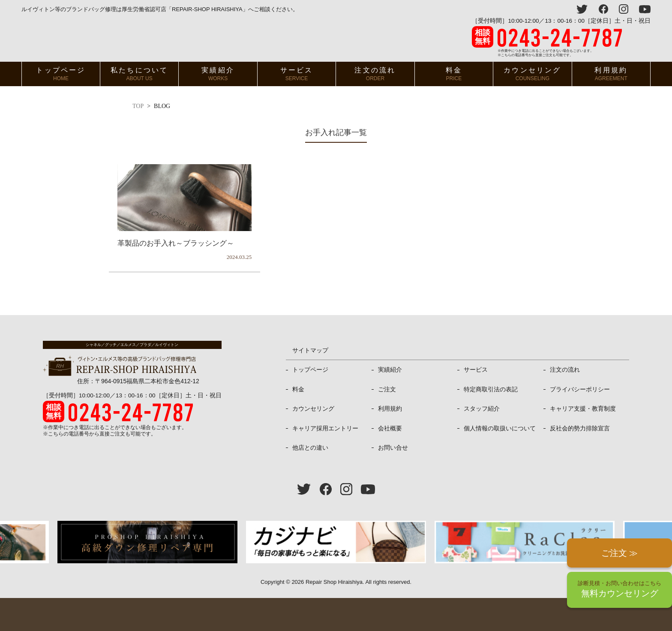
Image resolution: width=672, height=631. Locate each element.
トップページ (61, 74)
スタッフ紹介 (482, 409)
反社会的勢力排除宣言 (580, 428)
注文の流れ (375, 74)
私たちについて (139, 74)
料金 (454, 74)
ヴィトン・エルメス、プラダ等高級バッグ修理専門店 (121, 38)
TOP (138, 106)
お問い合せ (393, 448)
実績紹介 (218, 74)
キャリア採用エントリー (325, 428)
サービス (297, 74)
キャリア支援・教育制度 (583, 409)
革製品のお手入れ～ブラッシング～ (176, 243)
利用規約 (611, 74)
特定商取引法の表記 (491, 389)
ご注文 (387, 389)
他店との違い (310, 448)
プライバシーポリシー (580, 389)
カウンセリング (532, 74)
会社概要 (390, 428)
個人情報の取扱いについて (500, 428)
